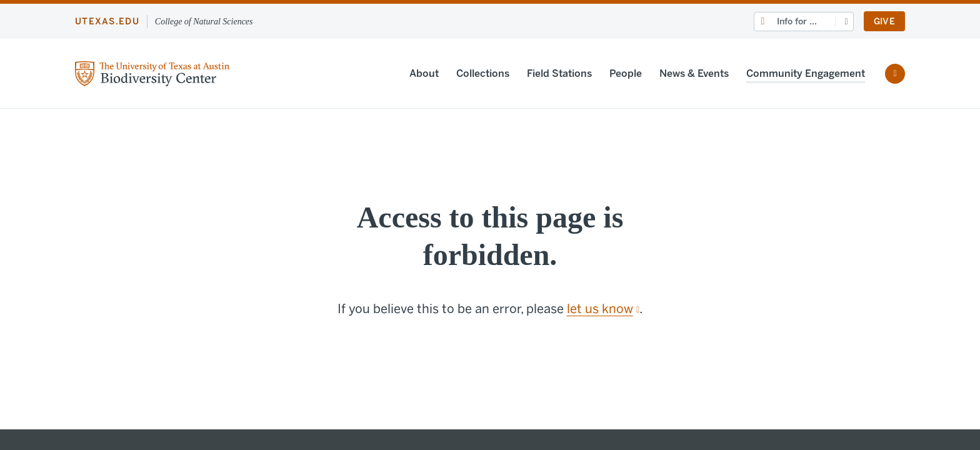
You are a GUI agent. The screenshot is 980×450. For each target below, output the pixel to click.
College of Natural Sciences (204, 22)
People (626, 73)
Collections (483, 73)
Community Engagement (806, 73)
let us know (603, 309)
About (424, 73)
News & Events (694, 73)
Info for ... (797, 22)
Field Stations (559, 73)
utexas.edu (107, 22)
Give (884, 22)
